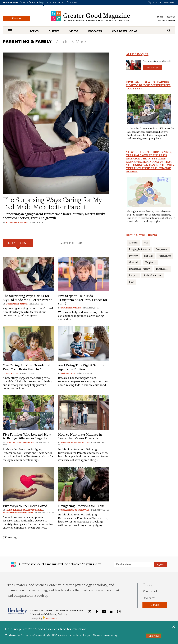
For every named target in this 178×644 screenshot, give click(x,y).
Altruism (134, 243)
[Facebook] (97, 611)
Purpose (133, 275)
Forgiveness (165, 256)
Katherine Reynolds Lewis (18, 512)
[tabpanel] (56, 398)
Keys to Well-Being (125, 31)
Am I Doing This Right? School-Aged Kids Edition (81, 367)
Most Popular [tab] (71, 243)
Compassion (162, 249)
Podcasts (95, 31)
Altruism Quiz (137, 54)
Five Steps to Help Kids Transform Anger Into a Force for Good (83, 300)
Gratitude (134, 262)
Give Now (154, 636)
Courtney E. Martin (17, 222)
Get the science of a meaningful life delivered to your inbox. (56, 564)
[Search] (169, 31)
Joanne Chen (68, 373)
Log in (160, 17)
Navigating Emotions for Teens (81, 506)
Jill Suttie (12, 373)
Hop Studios (50, 618)
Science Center (28, 2)
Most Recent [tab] (18, 243)
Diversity (134, 256)
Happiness (150, 262)
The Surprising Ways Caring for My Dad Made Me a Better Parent (52, 203)
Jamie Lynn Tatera (71, 308)
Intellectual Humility (140, 269)
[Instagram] (119, 611)
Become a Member (167, 21)
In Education (71, 2)
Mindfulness (162, 269)
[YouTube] (104, 611)
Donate (16, 19)
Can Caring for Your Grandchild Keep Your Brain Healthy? (27, 367)
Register (171, 17)
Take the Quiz (153, 68)
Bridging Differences (140, 249)
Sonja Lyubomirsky (32, 510)
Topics (34, 31)
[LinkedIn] (112, 611)
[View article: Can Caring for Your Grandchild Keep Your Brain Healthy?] (28, 343)
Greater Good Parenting (20, 442)
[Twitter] (90, 611)
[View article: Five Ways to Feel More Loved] (28, 484)
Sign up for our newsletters (161, 2)
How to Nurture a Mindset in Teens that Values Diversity (80, 436)
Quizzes (54, 31)
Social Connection (153, 275)
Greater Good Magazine (90, 16)
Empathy (148, 256)
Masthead (150, 591)
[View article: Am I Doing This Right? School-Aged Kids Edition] (84, 343)
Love (132, 282)
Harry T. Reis (13, 510)
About (147, 584)
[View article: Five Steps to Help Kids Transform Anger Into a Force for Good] (84, 274)
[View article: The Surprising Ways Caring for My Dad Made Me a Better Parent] (28, 274)
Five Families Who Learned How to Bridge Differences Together (27, 436)
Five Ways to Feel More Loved (25, 506)
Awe (146, 243)
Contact (149, 598)
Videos (74, 31)
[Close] (174, 627)
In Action (57, 2)
